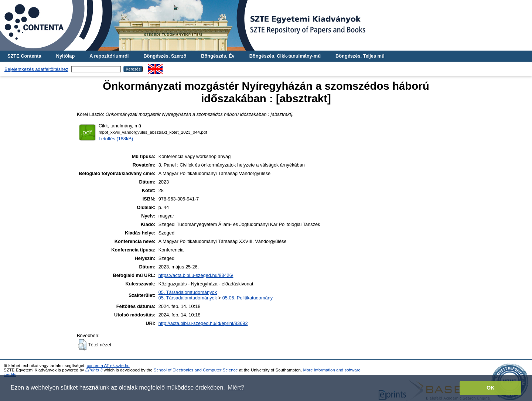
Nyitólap (65, 56)
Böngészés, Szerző (165, 56)
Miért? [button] (236, 388)
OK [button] (491, 388)
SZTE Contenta (24, 56)
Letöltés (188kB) (116, 139)
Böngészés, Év (218, 56)
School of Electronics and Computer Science (196, 370)
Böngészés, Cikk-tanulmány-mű (285, 56)
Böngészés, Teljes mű (360, 56)
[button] (82, 345)
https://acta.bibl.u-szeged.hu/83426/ (196, 275)
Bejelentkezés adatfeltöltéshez (36, 69)
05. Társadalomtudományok (188, 292)
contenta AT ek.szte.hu (108, 366)
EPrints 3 (94, 370)
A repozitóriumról (109, 56)
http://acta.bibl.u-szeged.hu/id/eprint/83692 (203, 323)
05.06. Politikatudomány (248, 298)
